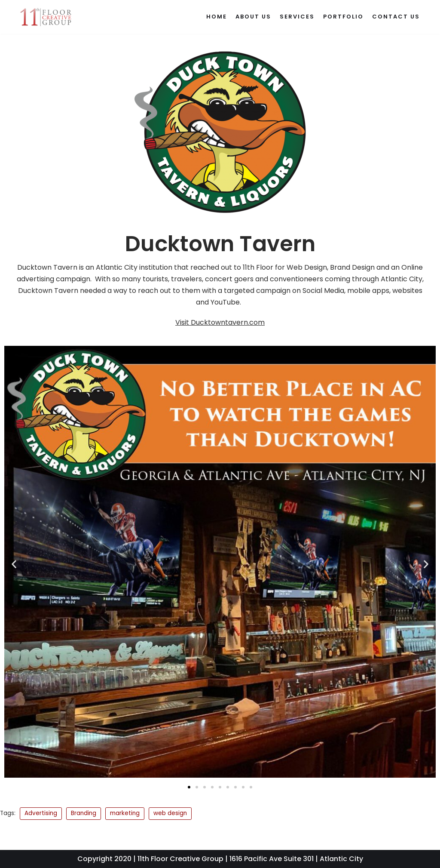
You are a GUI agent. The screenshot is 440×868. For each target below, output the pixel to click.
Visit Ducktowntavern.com (220, 322)
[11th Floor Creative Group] (46, 17)
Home (217, 17)
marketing (125, 813)
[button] (14, 564)
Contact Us (396, 17)
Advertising (41, 813)
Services (297, 17)
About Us (253, 17)
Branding (84, 813)
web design (170, 813)
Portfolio (343, 17)
